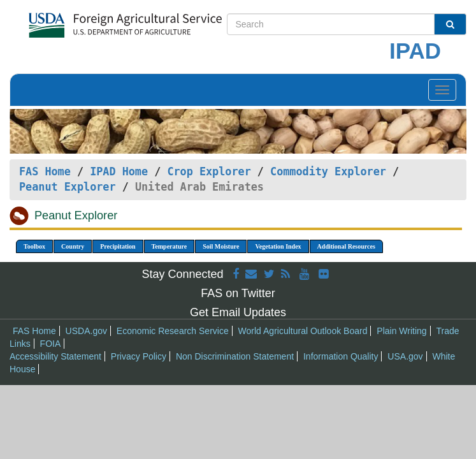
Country (73, 246)
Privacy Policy (139, 356)
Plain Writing (401, 331)
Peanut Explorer (68, 187)
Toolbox (34, 246)
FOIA (51, 344)
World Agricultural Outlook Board (303, 331)
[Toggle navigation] (442, 90)
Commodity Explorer (328, 171)
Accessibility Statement (55, 356)
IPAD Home (119, 171)
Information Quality (341, 356)
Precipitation (118, 246)
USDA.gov (86, 331)
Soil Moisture (221, 246)
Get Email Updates (238, 312)
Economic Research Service (173, 331)
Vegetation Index (278, 246)
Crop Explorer (209, 171)
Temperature (169, 246)
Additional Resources (346, 246)
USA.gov (405, 356)
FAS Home (45, 171)
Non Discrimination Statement (235, 356)
